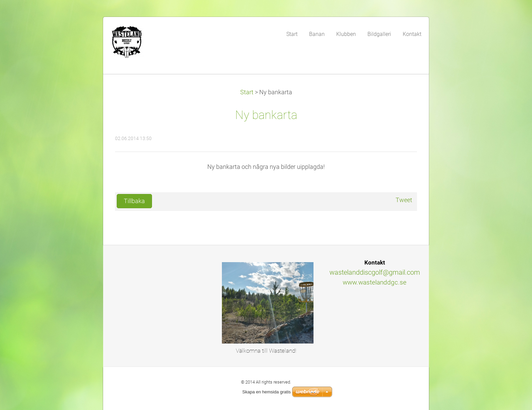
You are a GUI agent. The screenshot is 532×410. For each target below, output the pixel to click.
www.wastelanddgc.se (375, 282)
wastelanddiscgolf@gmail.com (375, 272)
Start (247, 92)
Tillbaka (134, 201)
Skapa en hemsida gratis (267, 392)
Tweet (404, 200)
